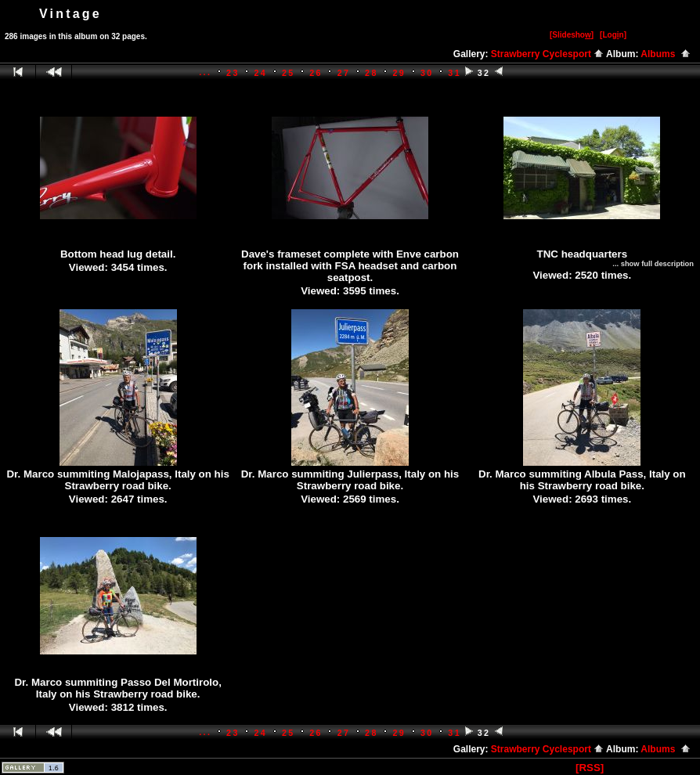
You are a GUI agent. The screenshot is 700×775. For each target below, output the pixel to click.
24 (260, 73)
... (205, 72)
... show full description (653, 264)
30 (427, 73)
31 (455, 73)
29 (400, 73)
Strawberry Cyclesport (547, 54)
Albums (666, 54)
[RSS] (590, 768)
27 (344, 73)
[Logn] (613, 35)
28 (372, 73)
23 (233, 73)
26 (316, 73)
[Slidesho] (572, 35)
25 (289, 73)
